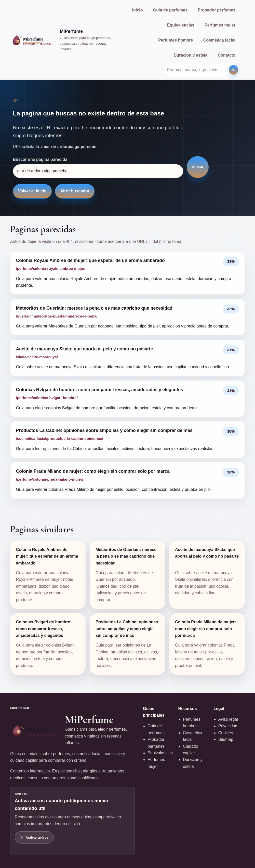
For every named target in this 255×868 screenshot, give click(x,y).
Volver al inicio (32, 191)
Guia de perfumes (170, 10)
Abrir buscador (75, 191)
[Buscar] (234, 70)
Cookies (226, 733)
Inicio (138, 10)
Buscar (198, 167)
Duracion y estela (191, 55)
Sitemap (226, 739)
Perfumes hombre (176, 40)
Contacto (227, 55)
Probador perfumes (217, 10)
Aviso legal (228, 719)
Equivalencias (181, 25)
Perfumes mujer (220, 25)
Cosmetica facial (219, 40)
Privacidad (228, 726)
